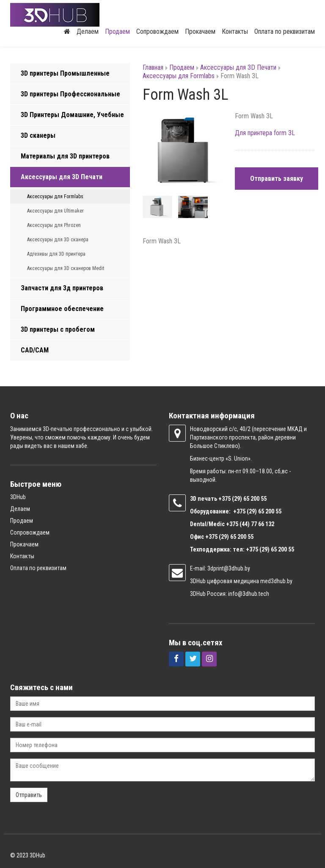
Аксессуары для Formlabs (55, 197)
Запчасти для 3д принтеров (62, 288)
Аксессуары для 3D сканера (58, 240)
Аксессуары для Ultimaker (55, 211)
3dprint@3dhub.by (229, 568)
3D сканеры (38, 135)
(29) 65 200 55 (249, 499)
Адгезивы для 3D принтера (56, 254)
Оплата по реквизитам (285, 31)
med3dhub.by (276, 581)
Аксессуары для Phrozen (54, 225)
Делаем (88, 31)
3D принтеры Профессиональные (70, 94)
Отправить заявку (277, 179)
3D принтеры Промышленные (65, 73)
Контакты (235, 31)
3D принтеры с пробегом (58, 329)
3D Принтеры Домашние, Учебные (72, 115)
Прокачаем (200, 31)
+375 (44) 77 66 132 (250, 524)
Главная (153, 67)
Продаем (117, 31)
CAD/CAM (35, 350)
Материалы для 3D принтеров (65, 156)
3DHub (18, 497)
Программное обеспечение (62, 309)
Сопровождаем (157, 31)
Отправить (29, 795)
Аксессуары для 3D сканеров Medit (66, 268)
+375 (225, 499)
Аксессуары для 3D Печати (62, 177)
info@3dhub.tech (249, 594)
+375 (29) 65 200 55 (229, 537)
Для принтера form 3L (265, 133)
